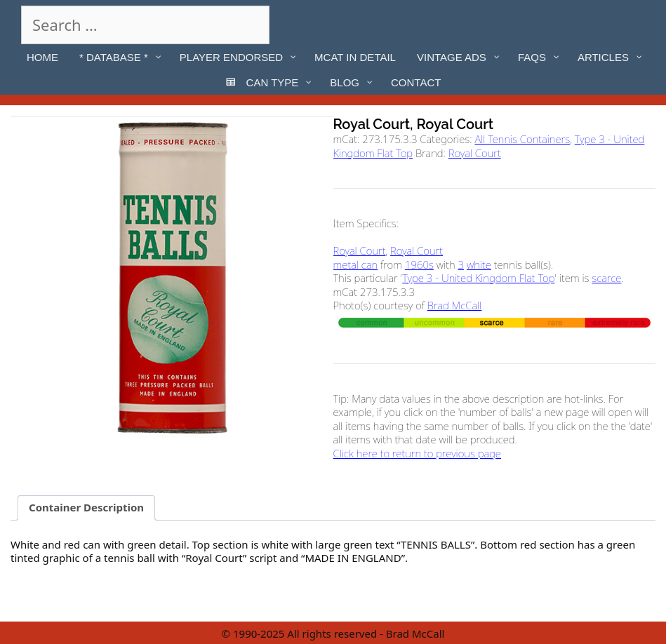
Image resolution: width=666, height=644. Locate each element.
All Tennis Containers (522, 139)
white (479, 264)
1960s (419, 264)
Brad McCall (455, 305)
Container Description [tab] (86, 507)
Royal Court (475, 153)
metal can (356, 264)
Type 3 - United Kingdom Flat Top (478, 278)
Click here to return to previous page (417, 453)
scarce (606, 278)
